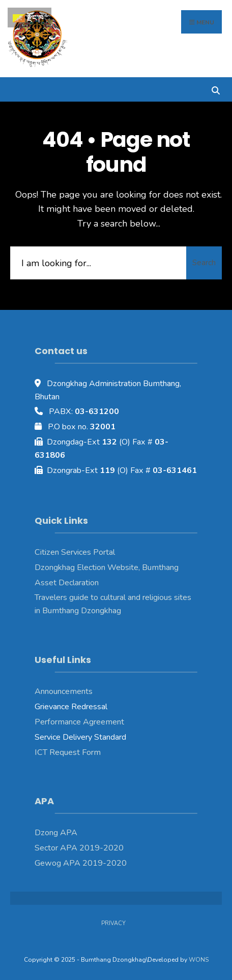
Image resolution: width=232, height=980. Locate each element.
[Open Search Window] (215, 89)
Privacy (113, 923)
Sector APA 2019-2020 (79, 848)
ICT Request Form (68, 752)
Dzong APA (56, 833)
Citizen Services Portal (75, 552)
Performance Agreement (79, 722)
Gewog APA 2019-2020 (81, 863)
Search (204, 263)
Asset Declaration (67, 583)
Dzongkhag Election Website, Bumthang (107, 567)
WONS (199, 960)
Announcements (64, 691)
